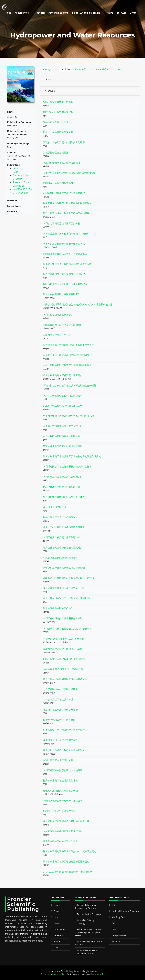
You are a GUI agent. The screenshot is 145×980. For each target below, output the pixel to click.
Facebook (58, 935)
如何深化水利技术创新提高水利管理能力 (64, 497)
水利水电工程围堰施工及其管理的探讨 (63, 477)
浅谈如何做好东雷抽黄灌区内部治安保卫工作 (66, 821)
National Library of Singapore (126, 911)
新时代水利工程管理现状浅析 (58, 112)
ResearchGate (21, 182)
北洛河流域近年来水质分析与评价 (60, 710)
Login (56, 948)
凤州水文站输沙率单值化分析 (58, 132)
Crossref (18, 179)
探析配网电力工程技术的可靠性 (59, 720)
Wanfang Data (118, 917)
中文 (133, 13)
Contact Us (59, 923)
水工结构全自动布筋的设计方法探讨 (62, 163)
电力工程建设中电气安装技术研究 (60, 689)
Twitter (57, 941)
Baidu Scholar (21, 175)
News (110, 13)
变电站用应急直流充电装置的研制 (60, 791)
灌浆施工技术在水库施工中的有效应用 (63, 426)
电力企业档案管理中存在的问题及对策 (63, 548)
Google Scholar (119, 935)
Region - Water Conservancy (90, 914)
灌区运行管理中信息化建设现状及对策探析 (65, 284)
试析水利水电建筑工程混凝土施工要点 (63, 375)
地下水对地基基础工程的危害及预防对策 (64, 750)
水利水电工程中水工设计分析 (58, 760)
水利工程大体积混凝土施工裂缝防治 (62, 537)
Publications (22, 13)
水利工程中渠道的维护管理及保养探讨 (63, 618)
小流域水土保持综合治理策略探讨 (60, 558)
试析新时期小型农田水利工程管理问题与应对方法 (69, 578)
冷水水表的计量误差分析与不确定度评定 (64, 527)
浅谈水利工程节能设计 (55, 507)
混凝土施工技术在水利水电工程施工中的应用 (66, 213)
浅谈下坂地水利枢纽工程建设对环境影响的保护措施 (70, 386)
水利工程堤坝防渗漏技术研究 (58, 315)
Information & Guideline (86, 13)
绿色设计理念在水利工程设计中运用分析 (64, 588)
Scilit (16, 172)
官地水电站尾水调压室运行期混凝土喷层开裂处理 (69, 598)
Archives (51, 91)
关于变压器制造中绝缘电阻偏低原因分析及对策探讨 (70, 173)
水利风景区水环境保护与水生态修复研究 (64, 193)
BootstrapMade (59, 974)
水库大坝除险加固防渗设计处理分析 (62, 436)
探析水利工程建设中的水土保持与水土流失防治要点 (70, 851)
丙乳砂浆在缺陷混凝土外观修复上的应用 (64, 142)
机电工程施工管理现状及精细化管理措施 (64, 659)
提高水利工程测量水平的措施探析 (60, 517)
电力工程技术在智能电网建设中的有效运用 (65, 679)
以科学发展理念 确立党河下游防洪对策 (63, 669)
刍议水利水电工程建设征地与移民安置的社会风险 (69, 416)
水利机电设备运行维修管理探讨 (59, 811)
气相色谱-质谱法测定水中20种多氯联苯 (63, 639)
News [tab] (119, 69)
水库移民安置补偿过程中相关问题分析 (63, 396)
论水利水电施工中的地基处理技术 (60, 841)
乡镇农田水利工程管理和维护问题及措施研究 (66, 355)
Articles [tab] (66, 69)
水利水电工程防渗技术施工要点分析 (62, 223)
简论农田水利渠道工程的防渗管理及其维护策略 (67, 264)
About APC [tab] (81, 69)
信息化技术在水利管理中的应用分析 (62, 487)
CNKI (114, 929)
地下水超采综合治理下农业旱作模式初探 (64, 244)
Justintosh (99, 974)
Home (8, 13)
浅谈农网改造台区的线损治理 (58, 608)
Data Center (60, 929)
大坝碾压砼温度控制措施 (56, 153)
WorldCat (18, 186)
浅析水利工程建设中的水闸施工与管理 (63, 649)
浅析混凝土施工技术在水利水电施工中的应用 (66, 234)
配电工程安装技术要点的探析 (58, 102)
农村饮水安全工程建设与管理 (58, 700)
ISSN (16, 168)
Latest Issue (52, 79)
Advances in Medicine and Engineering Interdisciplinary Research (88, 932)
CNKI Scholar (20, 193)
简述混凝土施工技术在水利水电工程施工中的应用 (69, 345)
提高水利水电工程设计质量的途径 (60, 781)
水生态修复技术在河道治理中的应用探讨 (64, 730)
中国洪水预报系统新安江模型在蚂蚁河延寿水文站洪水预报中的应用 (78, 305)
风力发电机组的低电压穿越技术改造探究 (64, 274)
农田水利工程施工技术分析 (57, 335)
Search (41, 13)
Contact (121, 13)
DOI (114, 923)
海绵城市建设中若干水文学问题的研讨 (63, 325)
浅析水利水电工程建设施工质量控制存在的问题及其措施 (72, 456)
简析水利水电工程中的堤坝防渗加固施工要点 (66, 862)
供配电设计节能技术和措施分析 (59, 183)
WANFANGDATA (22, 189)
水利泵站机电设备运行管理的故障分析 (63, 801)
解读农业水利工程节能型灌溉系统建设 (63, 446)
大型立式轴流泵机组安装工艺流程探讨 (63, 831)
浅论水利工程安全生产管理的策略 (60, 740)
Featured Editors (59, 13)
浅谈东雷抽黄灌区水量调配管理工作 (62, 294)
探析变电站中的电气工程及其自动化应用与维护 (67, 203)
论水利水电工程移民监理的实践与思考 (63, 406)
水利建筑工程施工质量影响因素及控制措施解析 (67, 629)
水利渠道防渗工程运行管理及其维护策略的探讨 (67, 467)
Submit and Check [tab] (101, 69)
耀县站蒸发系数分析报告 (56, 122)
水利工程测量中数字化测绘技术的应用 (63, 770)
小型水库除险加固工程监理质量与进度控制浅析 (67, 365)
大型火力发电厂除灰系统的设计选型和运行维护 (67, 872)
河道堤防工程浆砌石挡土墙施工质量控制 (64, 568)
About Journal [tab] (50, 69)
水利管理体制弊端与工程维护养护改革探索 (65, 254)
